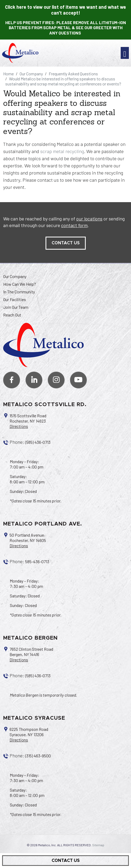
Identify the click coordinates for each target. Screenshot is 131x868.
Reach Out (12, 315)
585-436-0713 (37, 561)
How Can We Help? (20, 284)
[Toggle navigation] (125, 53)
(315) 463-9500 (38, 756)
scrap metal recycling (62, 151)
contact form (74, 225)
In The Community (19, 292)
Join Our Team (16, 307)
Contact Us (66, 861)
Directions (19, 426)
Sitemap (98, 845)
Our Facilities (15, 299)
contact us (66, 243)
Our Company (15, 276)
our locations (89, 219)
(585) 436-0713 (38, 442)
